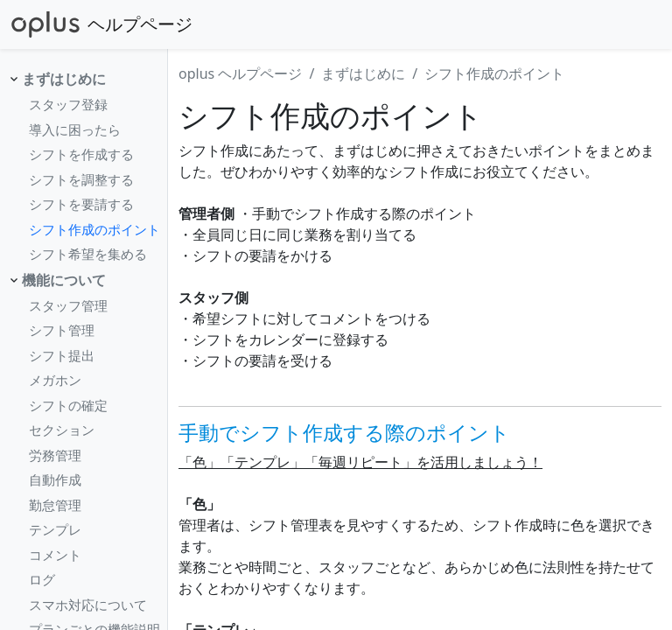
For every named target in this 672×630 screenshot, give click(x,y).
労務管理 (55, 455)
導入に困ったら (75, 129)
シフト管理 (62, 330)
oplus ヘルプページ (240, 73)
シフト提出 (62, 355)
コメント (55, 555)
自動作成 (55, 479)
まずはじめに (64, 79)
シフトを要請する (81, 204)
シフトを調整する (81, 179)
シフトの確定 (68, 405)
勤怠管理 (55, 505)
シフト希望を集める (88, 254)
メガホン (55, 380)
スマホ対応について (88, 605)
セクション (62, 430)
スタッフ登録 (68, 104)
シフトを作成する (81, 154)
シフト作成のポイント (94, 229)
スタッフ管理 (68, 305)
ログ (42, 579)
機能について (64, 280)
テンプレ (55, 529)
